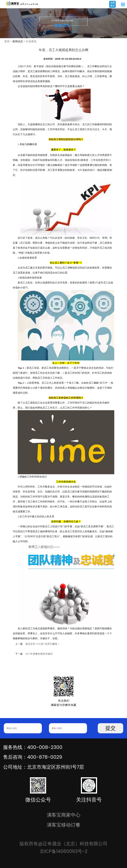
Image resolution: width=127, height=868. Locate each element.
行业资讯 (31, 41)
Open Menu (123, 4)
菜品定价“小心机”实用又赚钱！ (42, 644)
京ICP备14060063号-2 (64, 851)
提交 (110, 728)
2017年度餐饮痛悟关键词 (39, 654)
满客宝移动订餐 (64, 825)
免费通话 (112, 4)
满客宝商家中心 (64, 815)
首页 (7, 41)
